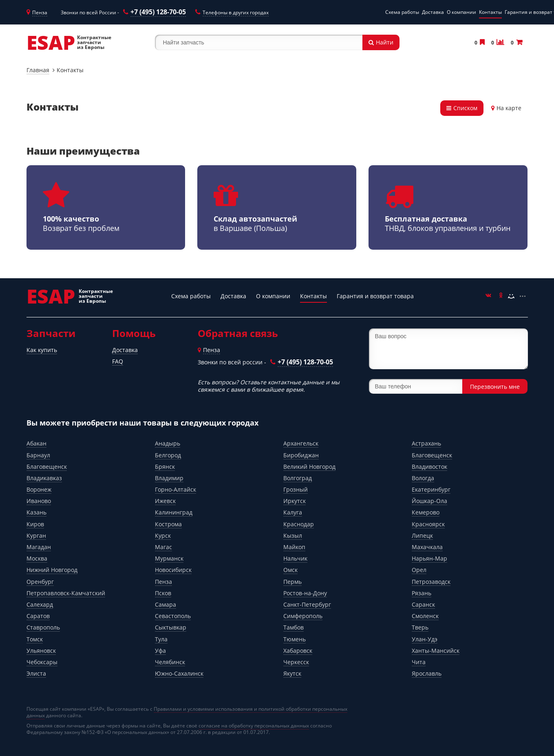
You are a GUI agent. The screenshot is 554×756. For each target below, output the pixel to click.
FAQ (118, 361)
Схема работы (402, 12)
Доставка (433, 12)
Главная (38, 70)
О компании (461, 12)
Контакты (490, 12)
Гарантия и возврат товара (375, 296)
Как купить (42, 350)
